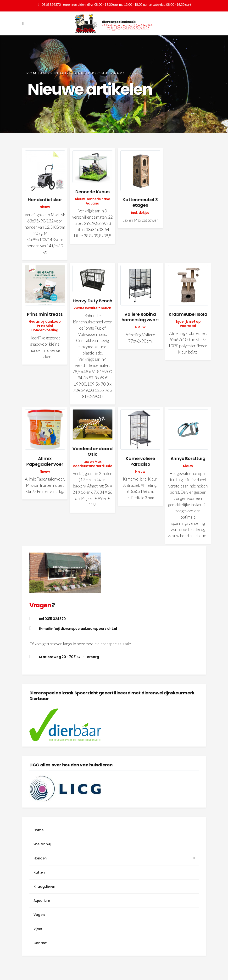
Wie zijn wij (42, 844)
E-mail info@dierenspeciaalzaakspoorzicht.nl (78, 629)
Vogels (39, 915)
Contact (41, 943)
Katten (39, 872)
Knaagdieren (44, 886)
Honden (40, 858)
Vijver (38, 929)
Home (39, 830)
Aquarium (42, 901)
